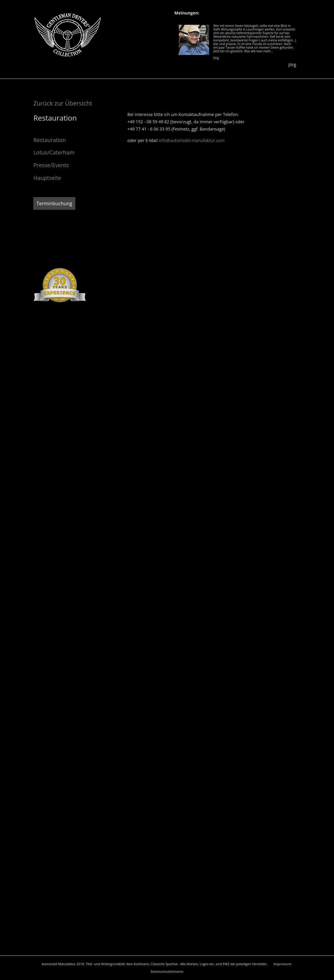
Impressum (283, 964)
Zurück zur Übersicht (63, 103)
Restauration (49, 140)
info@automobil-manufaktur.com (192, 140)
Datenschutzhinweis (167, 972)
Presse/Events (51, 165)
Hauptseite (47, 178)
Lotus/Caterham (54, 152)
